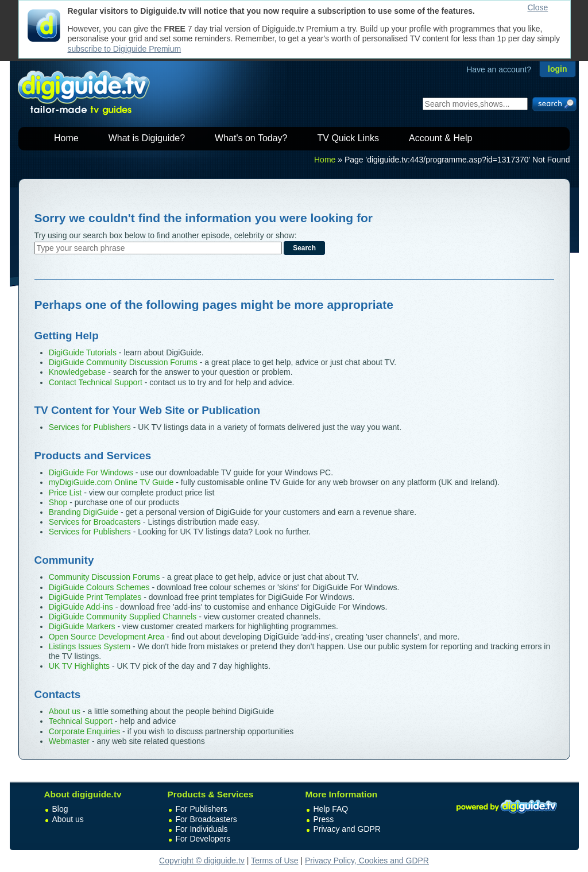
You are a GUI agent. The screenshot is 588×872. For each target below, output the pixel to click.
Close (538, 7)
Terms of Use (274, 861)
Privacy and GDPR (347, 829)
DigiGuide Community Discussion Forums (123, 362)
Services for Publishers (90, 427)
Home (66, 138)
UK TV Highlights (79, 666)
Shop (58, 502)
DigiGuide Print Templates (95, 597)
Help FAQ (331, 809)
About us (65, 711)
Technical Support (81, 721)
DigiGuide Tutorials (83, 352)
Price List (65, 493)
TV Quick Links (348, 138)
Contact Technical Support (96, 382)
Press (324, 819)
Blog (60, 809)
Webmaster (69, 741)
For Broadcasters (206, 819)
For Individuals (202, 829)
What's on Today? (251, 138)
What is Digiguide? (147, 138)
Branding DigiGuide (84, 512)
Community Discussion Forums (105, 577)
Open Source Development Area (107, 637)
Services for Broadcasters (95, 522)
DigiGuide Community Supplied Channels (123, 617)
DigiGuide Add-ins (81, 607)
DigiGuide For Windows (91, 472)
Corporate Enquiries (85, 731)
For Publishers (202, 809)
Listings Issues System (90, 646)
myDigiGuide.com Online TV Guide (111, 482)
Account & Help (440, 138)
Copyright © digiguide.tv (202, 861)
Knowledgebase (78, 372)
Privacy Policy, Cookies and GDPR (367, 861)
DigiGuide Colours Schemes (99, 587)
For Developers (203, 839)
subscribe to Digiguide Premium (125, 49)
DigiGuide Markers (82, 626)
